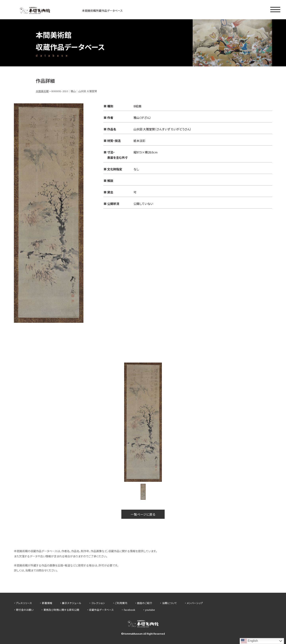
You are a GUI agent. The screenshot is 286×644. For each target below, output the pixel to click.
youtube (150, 610)
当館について (170, 603)
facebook (129, 610)
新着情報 (47, 603)
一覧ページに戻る (143, 514)
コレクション (98, 603)
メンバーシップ (195, 603)
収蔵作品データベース (101, 610)
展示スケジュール (72, 603)
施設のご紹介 (145, 603)
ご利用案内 (121, 603)
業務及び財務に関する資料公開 (61, 610)
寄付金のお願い (25, 610)
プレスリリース (24, 603)
